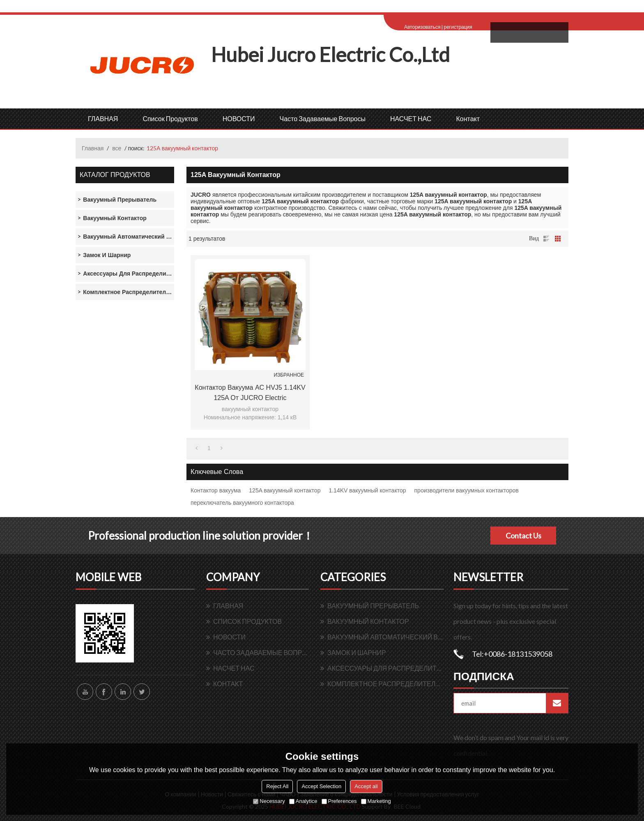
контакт (468, 118)
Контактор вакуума (216, 490)
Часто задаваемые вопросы (323, 118)
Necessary (269, 801)
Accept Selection (321, 786)
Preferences (339, 801)
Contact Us (523, 536)
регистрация (458, 27)
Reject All (277, 786)
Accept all (366, 786)
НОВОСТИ (239, 118)
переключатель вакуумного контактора (242, 503)
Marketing (376, 801)
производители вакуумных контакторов (467, 490)
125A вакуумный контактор (285, 490)
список (546, 239)
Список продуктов (170, 118)
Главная (93, 148)
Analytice (303, 801)
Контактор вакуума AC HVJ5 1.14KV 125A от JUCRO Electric (250, 393)
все (117, 148)
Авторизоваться (422, 27)
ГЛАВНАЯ (103, 118)
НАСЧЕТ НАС (411, 118)
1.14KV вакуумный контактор (367, 490)
